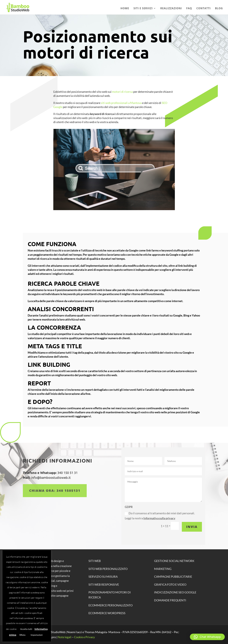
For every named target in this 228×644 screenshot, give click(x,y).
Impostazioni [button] (37, 635)
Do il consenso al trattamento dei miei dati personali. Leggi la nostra (160, 516)
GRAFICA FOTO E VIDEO (170, 584)
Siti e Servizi (143, 9)
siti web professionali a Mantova (121, 103)
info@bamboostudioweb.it (50, 477)
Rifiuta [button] (22, 635)
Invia (192, 527)
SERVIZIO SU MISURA (103, 577)
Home (125, 9)
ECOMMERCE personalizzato (111, 605)
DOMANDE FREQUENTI (170, 600)
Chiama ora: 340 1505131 (55, 491)
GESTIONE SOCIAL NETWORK (174, 561)
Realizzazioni (171, 9)
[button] (207, 637)
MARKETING (163, 569)
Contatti (204, 9)
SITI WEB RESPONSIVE (104, 584)
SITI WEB (95, 561)
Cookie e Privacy (84, 637)
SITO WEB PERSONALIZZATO (108, 569)
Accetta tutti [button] (26, 629)
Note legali (65, 637)
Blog (219, 9)
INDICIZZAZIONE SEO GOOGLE (175, 592)
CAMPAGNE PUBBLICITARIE (173, 577)
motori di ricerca (122, 92)
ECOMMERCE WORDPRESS (107, 613)
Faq (189, 9)
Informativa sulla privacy (159, 518)
